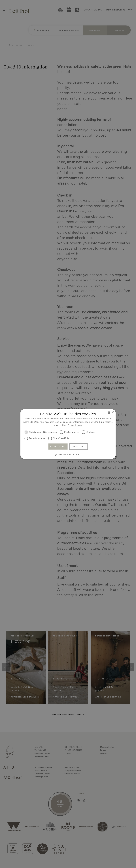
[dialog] (68, 434)
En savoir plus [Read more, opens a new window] (75, 425)
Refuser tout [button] (79, 446)
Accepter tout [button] (58, 446)
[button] (68, 455)
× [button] (113, 412)
